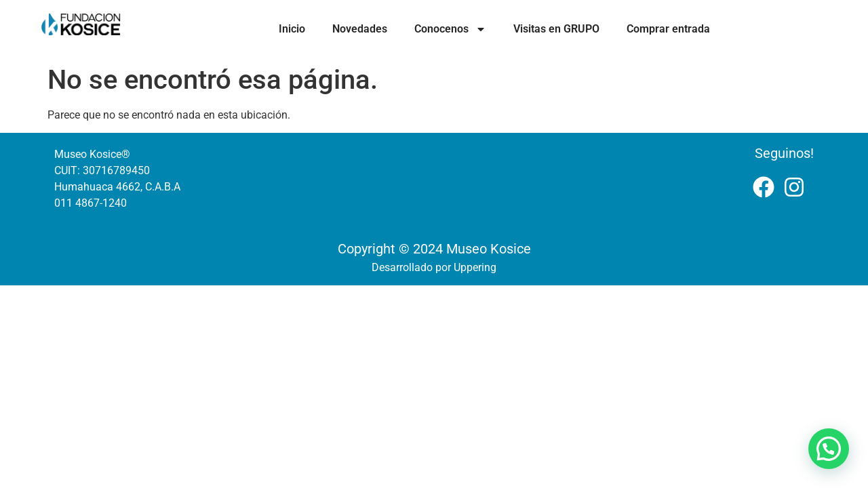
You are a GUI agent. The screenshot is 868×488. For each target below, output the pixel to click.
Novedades (360, 29)
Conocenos (450, 29)
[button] (829, 449)
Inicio (292, 29)
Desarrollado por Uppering (434, 267)
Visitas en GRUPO (556, 29)
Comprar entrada (668, 29)
